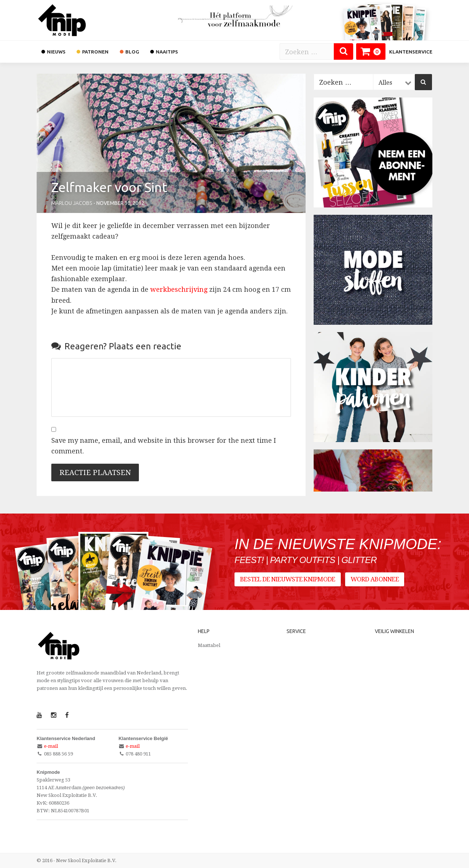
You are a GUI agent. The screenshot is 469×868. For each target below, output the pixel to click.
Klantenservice (411, 52)
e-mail (51, 746)
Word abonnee (375, 579)
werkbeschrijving (179, 289)
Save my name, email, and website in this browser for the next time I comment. (164, 446)
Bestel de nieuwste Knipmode (288, 579)
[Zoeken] (344, 52)
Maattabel (209, 645)
